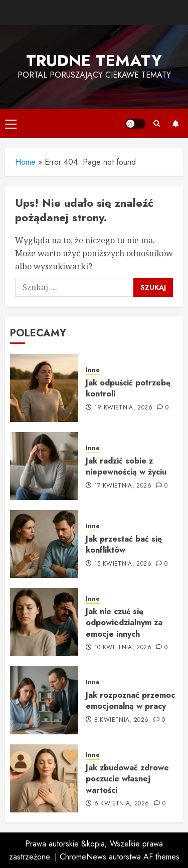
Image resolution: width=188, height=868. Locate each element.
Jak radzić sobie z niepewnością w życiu (126, 466)
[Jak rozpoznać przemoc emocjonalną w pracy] (44, 700)
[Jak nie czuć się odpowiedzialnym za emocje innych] (44, 622)
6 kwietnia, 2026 (122, 804)
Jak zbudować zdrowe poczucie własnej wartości (127, 779)
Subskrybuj (175, 124)
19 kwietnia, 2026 (123, 408)
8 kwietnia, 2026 (122, 720)
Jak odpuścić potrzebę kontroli (128, 388)
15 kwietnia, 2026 (123, 564)
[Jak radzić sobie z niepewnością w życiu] (44, 466)
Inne (93, 370)
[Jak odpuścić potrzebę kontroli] (44, 388)
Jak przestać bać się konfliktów (124, 544)
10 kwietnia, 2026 (123, 648)
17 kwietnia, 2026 (123, 486)
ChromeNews (83, 857)
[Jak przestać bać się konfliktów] (44, 544)
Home (25, 162)
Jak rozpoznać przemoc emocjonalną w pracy (130, 701)
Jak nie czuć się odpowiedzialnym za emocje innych (124, 623)
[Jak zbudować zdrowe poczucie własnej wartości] (44, 778)
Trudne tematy (94, 61)
